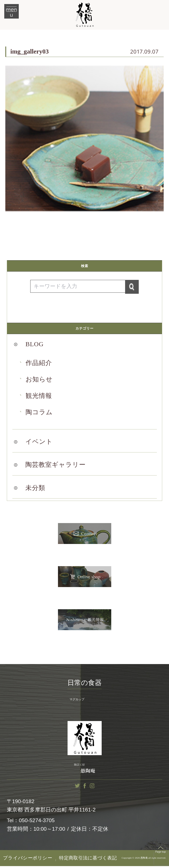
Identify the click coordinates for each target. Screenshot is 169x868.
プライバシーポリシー (28, 860)
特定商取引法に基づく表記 (88, 860)
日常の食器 (84, 683)
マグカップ (77, 701)
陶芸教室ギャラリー (56, 466)
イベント (39, 443)
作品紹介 (39, 364)
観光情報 (39, 397)
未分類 (35, 489)
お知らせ (39, 380)
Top (161, 852)
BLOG (34, 345)
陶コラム (39, 413)
